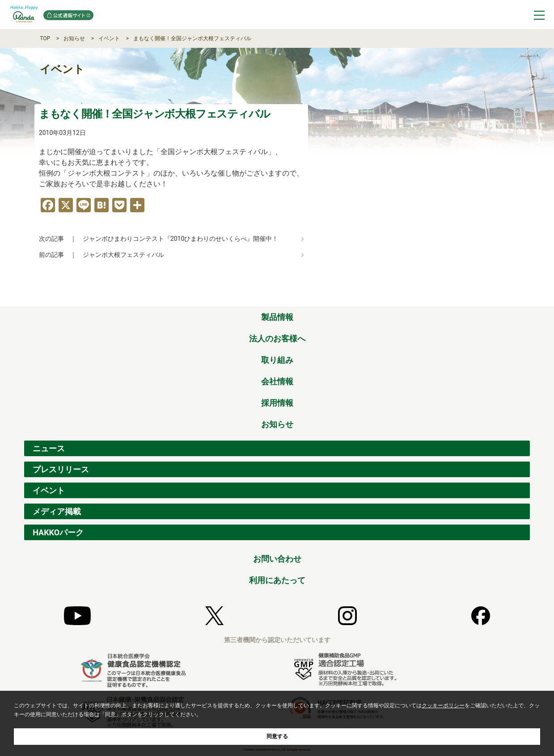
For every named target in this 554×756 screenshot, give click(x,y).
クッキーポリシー (443, 706)
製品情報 (277, 317)
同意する (277, 736)
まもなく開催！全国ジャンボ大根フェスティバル (192, 38)
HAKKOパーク (58, 532)
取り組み (277, 360)
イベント (109, 38)
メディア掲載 (57, 511)
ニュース (49, 448)
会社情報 (277, 381)
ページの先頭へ (524, 297)
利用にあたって (277, 580)
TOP (45, 38)
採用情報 (277, 403)
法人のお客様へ (277, 338)
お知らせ (74, 38)
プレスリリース (61, 469)
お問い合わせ (277, 559)
